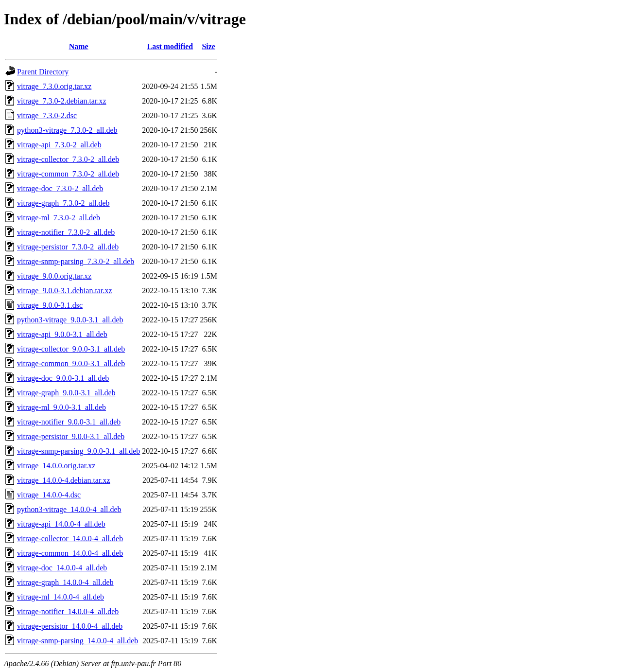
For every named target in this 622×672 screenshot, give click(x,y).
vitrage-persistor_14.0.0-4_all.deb (70, 626)
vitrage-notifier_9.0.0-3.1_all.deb (69, 422)
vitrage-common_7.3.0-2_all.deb (68, 174)
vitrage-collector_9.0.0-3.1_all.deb (71, 349)
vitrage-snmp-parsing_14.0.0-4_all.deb (78, 641)
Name (79, 46)
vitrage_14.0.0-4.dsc (49, 495)
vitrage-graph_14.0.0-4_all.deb (65, 582)
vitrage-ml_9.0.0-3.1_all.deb (61, 407)
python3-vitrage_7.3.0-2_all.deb (67, 130)
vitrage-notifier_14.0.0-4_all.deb (68, 611)
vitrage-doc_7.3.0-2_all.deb (60, 188)
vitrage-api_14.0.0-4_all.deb (61, 524)
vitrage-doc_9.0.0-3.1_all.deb (63, 378)
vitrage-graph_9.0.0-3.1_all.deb (66, 393)
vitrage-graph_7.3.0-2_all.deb (63, 203)
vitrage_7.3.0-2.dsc (47, 115)
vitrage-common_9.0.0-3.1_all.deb (71, 363)
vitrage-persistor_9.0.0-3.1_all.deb (71, 436)
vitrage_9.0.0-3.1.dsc (50, 305)
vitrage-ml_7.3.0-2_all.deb (59, 218)
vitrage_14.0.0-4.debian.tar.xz (64, 480)
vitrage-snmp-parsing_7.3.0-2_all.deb (76, 261)
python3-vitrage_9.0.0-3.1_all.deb (70, 320)
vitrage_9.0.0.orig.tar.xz (54, 276)
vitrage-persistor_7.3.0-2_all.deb (68, 247)
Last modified (170, 46)
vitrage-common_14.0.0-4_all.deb (70, 553)
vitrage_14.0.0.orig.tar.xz (56, 466)
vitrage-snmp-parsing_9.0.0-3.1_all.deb (78, 451)
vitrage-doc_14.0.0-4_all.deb (62, 568)
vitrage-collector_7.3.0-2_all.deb (68, 159)
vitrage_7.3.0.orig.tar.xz (54, 86)
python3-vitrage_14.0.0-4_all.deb (69, 509)
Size (208, 46)
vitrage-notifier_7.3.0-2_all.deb (66, 232)
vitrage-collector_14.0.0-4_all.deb (70, 539)
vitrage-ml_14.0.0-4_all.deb (60, 597)
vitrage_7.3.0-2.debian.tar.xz (62, 101)
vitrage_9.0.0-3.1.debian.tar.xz (65, 291)
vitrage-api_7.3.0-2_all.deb (59, 145)
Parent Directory (43, 72)
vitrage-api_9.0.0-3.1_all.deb (62, 334)
